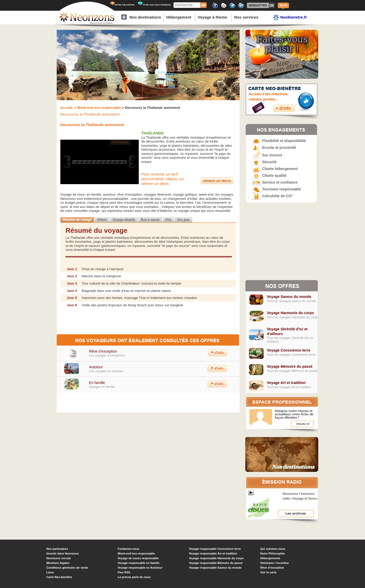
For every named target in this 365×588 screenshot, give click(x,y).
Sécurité (264, 162)
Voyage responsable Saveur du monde (215, 568)
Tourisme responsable (276, 189)
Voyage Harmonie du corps (290, 313)
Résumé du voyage (77, 220)
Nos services (246, 17)
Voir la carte (268, 572)
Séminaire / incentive (274, 563)
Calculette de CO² (272, 196)
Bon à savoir (150, 220)
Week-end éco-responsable (136, 553)
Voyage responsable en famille (138, 563)
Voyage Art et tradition (286, 383)
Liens (50, 572)
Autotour (96, 367)
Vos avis (183, 220)
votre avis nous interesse (154, 5)
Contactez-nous (128, 549)
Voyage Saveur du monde (289, 297)
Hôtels (102, 220)
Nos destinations (145, 17)
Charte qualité (269, 176)
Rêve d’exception (103, 351)
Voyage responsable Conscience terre (215, 549)
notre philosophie (122, 5)
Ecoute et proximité (274, 148)
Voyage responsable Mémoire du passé (216, 563)
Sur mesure (267, 155)
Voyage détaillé (124, 220)
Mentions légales (58, 563)
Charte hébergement (275, 169)
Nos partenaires (57, 549)
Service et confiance (275, 182)
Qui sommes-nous (273, 549)
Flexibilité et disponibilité (279, 141)
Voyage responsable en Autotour (140, 568)
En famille (97, 383)
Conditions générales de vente (67, 568)
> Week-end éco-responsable (97, 108)
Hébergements (270, 558)
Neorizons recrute (59, 558)
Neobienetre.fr (290, 18)
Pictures (120, 142)
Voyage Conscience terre (288, 350)
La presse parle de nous (134, 577)
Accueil (67, 108)
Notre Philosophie (273, 553)
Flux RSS (124, 572)
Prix (168, 220)
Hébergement (179, 17)
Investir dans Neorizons (62, 553)
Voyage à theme (212, 17)
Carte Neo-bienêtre (59, 577)
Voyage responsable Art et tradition (213, 553)
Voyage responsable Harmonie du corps (216, 558)
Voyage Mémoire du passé (290, 366)
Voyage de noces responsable (138, 558)
